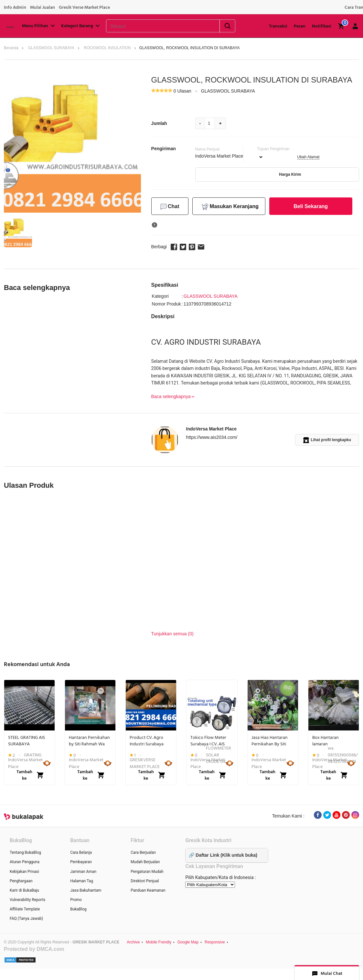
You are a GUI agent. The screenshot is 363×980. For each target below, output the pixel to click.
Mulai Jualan (43, 7)
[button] (18, 232)
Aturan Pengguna (25, 862)
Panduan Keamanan (148, 890)
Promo (76, 900)
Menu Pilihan (39, 26)
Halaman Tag (82, 881)
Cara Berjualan (143, 852)
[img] (341, 26)
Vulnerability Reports (27, 900)
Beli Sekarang (311, 206)
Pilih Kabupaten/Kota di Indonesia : (220, 877)
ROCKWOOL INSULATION (107, 48)
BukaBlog (78, 909)
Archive (133, 942)
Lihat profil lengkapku (327, 440)
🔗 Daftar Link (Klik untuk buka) (223, 855)
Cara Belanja (81, 852)
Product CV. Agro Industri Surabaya (147, 741)
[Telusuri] (155, 26)
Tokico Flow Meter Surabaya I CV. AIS (208, 741)
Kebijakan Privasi (24, 872)
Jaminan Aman (83, 872)
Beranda (11, 48)
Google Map (188, 942)
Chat (170, 207)
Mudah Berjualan (145, 862)
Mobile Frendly (159, 942)
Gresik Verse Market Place (84, 7)
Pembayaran (81, 862)
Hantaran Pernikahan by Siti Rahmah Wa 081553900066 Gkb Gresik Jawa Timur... (89, 741)
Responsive (215, 942)
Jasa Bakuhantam (86, 890)
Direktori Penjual (145, 881)
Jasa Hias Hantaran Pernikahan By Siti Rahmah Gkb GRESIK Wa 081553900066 (271, 741)
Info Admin (15, 7)
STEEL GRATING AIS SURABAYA (27, 741)
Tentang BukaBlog (25, 852)
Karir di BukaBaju (24, 890)
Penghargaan (21, 881)
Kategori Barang (81, 26)
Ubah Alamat (309, 157)
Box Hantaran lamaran (326, 741)
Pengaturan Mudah (147, 872)
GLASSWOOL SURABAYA (51, 48)
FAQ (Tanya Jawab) (26, 919)
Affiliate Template (25, 909)
